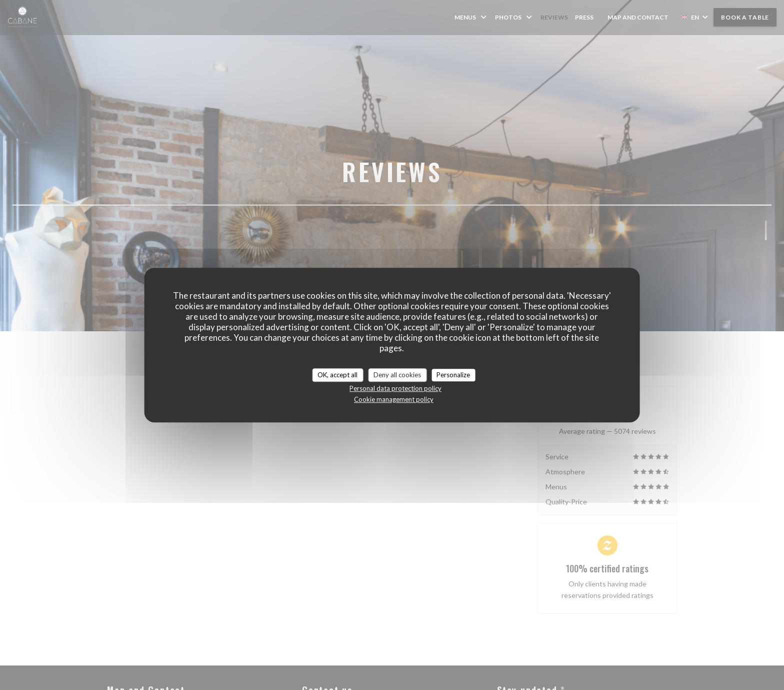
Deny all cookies (397, 375)
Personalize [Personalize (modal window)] (453, 375)
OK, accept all (337, 375)
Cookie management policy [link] (394, 399)
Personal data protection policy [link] (395, 388)
